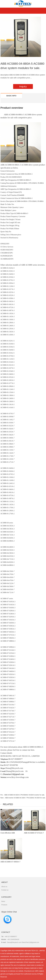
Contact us (5, 890)
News (3, 901)
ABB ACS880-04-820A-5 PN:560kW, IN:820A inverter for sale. (24, 795)
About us (4, 887)
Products (4, 905)
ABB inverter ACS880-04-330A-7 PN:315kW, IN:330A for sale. (25, 798)
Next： (3, 798)
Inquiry (23, 86)
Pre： (2, 795)
